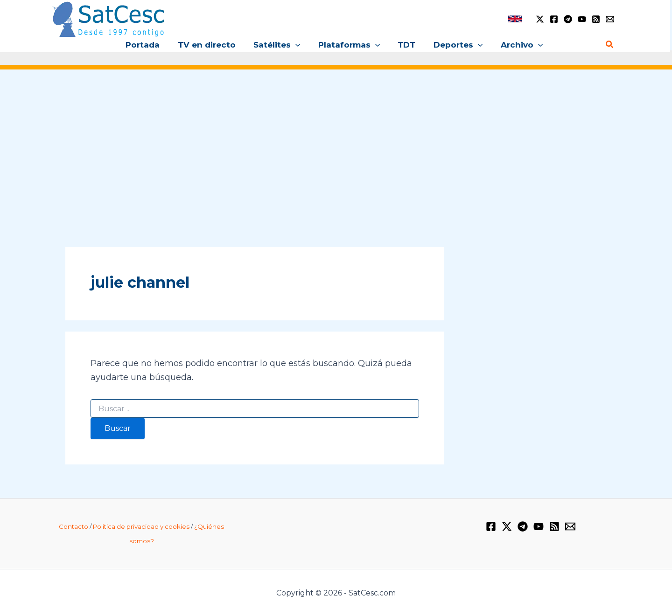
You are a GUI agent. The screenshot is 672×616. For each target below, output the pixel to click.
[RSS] (596, 19)
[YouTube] (582, 19)
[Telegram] (568, 19)
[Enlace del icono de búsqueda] (610, 45)
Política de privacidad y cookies (141, 526)
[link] (515, 19)
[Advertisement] (336, 148)
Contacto (73, 526)
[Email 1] (610, 19)
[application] (298, 45)
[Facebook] (554, 19)
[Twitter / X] (540, 19)
